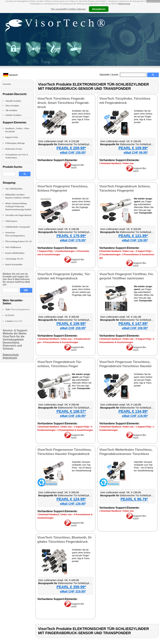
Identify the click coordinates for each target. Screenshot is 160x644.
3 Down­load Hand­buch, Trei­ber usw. (55, 427)
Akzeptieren (99, 9)
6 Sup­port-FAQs (143, 339)
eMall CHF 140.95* (73, 416)
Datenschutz (124, 4)
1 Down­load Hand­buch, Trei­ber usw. (117, 163)
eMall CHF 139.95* (135, 240)
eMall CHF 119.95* (135, 416)
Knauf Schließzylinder (15, 253)
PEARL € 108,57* (71, 411)
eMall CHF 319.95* (73, 592)
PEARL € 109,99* (133, 148)
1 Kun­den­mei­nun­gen (65, 251)
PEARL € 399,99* (71, 587)
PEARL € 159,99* (71, 324)
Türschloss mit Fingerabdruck (18, 215)
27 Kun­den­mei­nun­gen (110, 255)
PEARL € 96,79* (134, 499)
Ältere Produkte (12, 106)
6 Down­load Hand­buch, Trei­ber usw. (117, 251)
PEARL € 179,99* (71, 236)
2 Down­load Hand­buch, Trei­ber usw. (117, 427)
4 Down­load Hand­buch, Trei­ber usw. (117, 339)
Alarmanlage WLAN (14, 259)
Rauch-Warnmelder (14, 265)
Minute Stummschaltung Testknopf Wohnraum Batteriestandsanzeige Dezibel (18, 206)
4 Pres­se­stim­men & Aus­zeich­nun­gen (60, 342)
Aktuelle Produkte (13, 101)
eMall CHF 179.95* (73, 240)
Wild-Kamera (11, 221)
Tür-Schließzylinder (14, 189)
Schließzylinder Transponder (18, 227)
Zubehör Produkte (13, 115)
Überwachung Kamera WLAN (18, 241)
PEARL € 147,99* (133, 324)
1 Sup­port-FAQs (45, 251)
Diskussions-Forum (14, 149)
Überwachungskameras (18, 309)
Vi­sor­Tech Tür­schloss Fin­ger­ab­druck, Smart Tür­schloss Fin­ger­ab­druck (63, 103)
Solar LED (14, 321)
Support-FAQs (12, 137)
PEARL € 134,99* (133, 411)
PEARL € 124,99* (71, 499)
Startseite (105, 75)
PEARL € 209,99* (71, 148)
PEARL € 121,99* (133, 236)
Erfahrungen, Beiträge (15, 143)
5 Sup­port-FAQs (143, 251)
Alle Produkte (11, 110)
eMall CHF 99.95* (136, 153)
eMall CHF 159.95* (73, 153)
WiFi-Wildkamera (13, 247)
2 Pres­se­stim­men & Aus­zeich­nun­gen (75, 430)
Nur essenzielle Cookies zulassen (68, 9)
